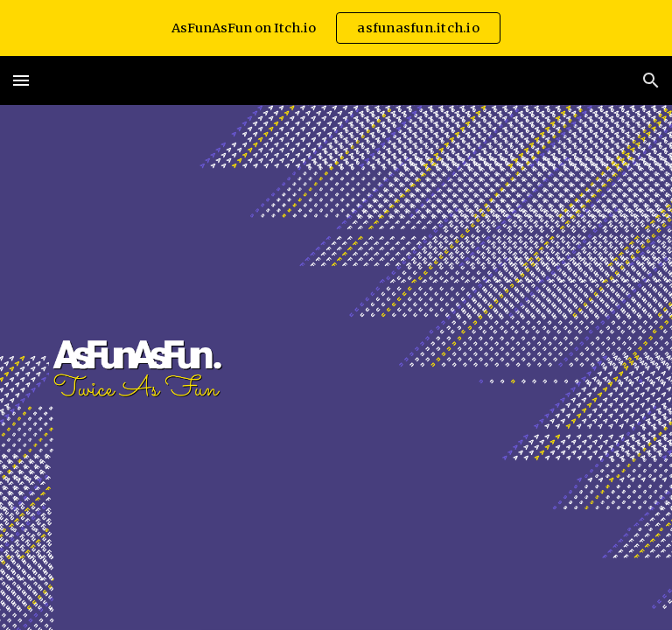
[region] (336, 28)
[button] (21, 80)
